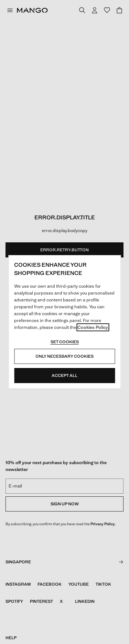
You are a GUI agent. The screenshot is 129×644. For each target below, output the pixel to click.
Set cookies (65, 342)
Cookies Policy (93, 327)
